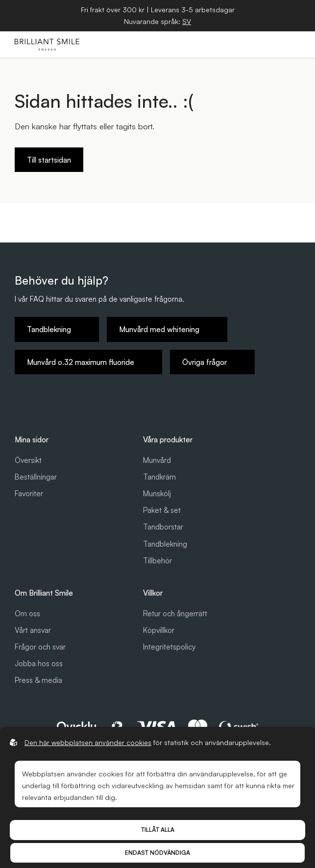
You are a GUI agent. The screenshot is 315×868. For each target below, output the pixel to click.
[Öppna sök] (246, 45)
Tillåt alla (158, 830)
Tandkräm (159, 477)
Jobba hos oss (39, 663)
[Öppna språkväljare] (187, 22)
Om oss (27, 613)
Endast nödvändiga (157, 853)
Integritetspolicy (169, 647)
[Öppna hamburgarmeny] (291, 45)
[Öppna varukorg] (268, 45)
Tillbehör (157, 560)
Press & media (38, 680)
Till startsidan (49, 160)
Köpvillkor (159, 630)
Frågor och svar (40, 647)
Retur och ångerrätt (175, 613)
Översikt (28, 460)
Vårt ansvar (33, 630)
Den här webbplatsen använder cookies (88, 742)
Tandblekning (165, 544)
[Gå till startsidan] (47, 45)
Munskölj (157, 493)
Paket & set (162, 510)
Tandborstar (163, 527)
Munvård (157, 460)
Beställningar (36, 477)
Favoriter (29, 493)
